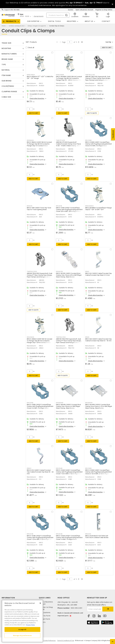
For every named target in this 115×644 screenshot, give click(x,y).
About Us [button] (89, 21)
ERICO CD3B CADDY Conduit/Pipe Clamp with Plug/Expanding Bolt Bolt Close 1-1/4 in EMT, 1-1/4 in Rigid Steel (40, 538)
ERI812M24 (31, 75)
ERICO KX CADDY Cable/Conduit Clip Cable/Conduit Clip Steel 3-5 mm (98, 274)
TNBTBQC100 (90, 75)
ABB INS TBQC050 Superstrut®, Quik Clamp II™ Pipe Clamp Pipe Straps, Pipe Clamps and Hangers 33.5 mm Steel (40, 276)
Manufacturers (9, 54)
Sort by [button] (108, 42)
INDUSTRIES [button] (72, 21)
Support (7, 10)
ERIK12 (29, 468)
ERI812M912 (90, 206)
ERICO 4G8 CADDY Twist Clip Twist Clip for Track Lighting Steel (39, 209)
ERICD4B (59, 468)
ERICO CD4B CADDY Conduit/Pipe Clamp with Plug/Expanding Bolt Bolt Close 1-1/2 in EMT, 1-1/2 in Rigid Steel (69, 472)
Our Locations (45, 612)
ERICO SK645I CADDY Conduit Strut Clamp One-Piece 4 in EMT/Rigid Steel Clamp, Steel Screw (68, 406)
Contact (106, 21)
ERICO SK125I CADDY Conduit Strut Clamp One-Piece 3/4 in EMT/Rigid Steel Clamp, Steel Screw (69, 275)
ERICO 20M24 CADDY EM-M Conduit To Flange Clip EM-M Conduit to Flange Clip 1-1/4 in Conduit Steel (40, 341)
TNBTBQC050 (32, 271)
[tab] (13, 43)
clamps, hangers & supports (37, 26)
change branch (39, 16)
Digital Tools (54, 21)
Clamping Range (9, 92)
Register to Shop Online (104, 10)
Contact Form (44, 619)
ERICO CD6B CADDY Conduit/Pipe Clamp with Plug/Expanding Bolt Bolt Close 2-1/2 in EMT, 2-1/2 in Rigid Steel (98, 473)
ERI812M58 (60, 75)
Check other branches (37, 98)
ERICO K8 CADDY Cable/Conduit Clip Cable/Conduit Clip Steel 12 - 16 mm (98, 340)
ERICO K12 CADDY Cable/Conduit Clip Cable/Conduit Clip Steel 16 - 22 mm (40, 472)
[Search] (58, 15)
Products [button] (11, 21)
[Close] (40, 603)
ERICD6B (88, 468)
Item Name (6, 75)
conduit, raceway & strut (17, 26)
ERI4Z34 (88, 534)
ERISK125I (59, 271)
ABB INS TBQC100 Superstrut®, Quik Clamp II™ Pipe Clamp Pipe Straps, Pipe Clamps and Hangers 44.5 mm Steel (98, 79)
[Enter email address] (95, 609)
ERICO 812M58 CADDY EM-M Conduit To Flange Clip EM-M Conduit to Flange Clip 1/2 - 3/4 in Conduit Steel (69, 78)
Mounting (6, 48)
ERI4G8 (30, 206)
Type (4, 65)
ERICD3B (30, 534)
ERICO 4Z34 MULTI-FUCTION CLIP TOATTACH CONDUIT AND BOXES (97, 537)
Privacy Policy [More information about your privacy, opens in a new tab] (30, 625)
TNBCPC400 (61, 140)
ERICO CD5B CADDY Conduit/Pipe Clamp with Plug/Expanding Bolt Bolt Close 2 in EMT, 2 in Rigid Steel (40, 406)
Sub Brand (7, 81)
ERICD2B (59, 534)
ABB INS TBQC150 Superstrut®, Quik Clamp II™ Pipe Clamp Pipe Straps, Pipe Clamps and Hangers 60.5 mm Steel (69, 342)
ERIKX (87, 271)
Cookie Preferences (49, 641)
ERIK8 (87, 337)
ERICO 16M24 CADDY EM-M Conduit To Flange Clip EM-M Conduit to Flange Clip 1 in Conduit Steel (39, 144)
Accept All (22, 629)
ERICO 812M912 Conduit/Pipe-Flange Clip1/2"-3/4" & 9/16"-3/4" (98, 209)
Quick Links (45, 598)
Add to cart (34, 113)
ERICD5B (30, 403)
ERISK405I (89, 403)
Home (4, 26)
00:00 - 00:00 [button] (24, 16)
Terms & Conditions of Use (66, 641)
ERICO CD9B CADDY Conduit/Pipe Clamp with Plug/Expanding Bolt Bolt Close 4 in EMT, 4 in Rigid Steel (98, 144)
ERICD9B (88, 140)
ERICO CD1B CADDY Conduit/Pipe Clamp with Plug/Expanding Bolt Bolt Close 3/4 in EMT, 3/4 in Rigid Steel (69, 210)
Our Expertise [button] (33, 21)
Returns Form (45, 616)
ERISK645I (60, 403)
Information (8, 598)
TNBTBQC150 (61, 337)
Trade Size (6, 43)
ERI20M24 (30, 337)
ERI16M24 (30, 140)
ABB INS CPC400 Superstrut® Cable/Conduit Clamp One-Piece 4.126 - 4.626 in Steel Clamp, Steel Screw (68, 145)
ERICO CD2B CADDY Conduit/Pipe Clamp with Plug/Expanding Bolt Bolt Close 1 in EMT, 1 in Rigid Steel (69, 538)
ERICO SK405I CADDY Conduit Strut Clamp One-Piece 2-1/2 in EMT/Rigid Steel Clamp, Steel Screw (99, 406)
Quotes (71, 10)
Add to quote (92, 113)
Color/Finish (8, 86)
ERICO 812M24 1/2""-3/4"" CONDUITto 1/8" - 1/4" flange (40, 77)
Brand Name (7, 59)
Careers (42, 622)
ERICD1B (59, 206)
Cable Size (6, 97)
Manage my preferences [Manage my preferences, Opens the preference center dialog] (22, 635)
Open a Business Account (84, 10)
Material (6, 70)
